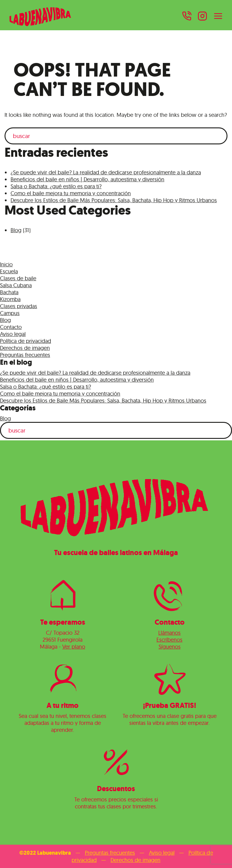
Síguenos (170, 647)
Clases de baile (18, 278)
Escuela (9, 271)
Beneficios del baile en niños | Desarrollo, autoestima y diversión (87, 179)
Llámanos (169, 633)
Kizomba (10, 299)
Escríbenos (169, 640)
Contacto (11, 327)
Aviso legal (13, 334)
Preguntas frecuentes (25, 355)
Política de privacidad (26, 341)
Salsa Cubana (16, 285)
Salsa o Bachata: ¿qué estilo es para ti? (56, 186)
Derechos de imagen (25, 348)
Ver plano (74, 647)
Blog (16, 230)
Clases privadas (19, 306)
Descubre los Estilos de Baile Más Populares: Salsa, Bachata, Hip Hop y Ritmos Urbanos (114, 200)
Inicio (6, 264)
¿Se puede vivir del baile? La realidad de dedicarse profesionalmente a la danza (106, 172)
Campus (10, 313)
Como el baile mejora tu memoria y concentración (71, 193)
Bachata (9, 292)
